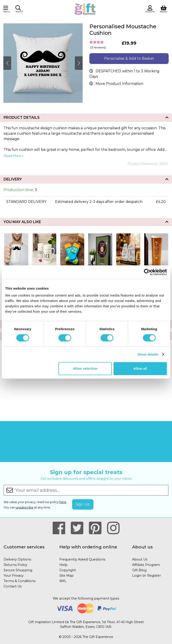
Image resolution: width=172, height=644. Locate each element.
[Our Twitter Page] (79, 528)
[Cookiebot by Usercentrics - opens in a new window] (147, 272)
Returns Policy (15, 565)
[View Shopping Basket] (164, 9)
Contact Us (13, 586)
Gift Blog (139, 570)
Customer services (24, 547)
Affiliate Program (146, 565)
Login (137, 576)
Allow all (140, 368)
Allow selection (85, 368)
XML (63, 581)
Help (63, 565)
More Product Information (119, 84)
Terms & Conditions (19, 581)
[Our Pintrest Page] (97, 528)
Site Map (67, 576)
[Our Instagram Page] (113, 528)
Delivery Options (17, 559)
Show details (148, 354)
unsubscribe (25, 507)
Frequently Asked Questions (82, 559)
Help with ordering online (88, 547)
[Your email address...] (92, 490)
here (63, 502)
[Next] (7, 63)
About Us (140, 559)
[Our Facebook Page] (61, 528)
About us (142, 547)
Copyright (68, 570)
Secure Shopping (18, 570)
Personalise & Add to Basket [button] (129, 58)
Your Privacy (14, 576)
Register (154, 576)
